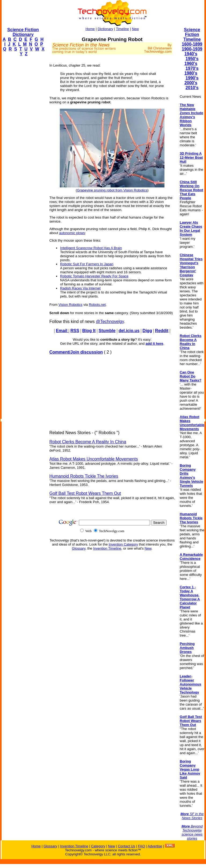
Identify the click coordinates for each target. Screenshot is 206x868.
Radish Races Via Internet (80, 288)
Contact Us (126, 846)
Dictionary (105, 29)
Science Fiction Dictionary (23, 32)
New (135, 29)
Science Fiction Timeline (192, 34)
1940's (191, 54)
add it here (154, 344)
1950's (192, 59)
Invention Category (123, 544)
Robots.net (97, 305)
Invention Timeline (107, 548)
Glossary (79, 548)
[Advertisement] (23, 141)
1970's (192, 68)
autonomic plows (72, 233)
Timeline (122, 29)
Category (98, 846)
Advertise (155, 846)
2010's (192, 88)
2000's (191, 83)
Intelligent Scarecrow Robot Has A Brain (91, 248)
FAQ (141, 846)
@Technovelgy (110, 322)
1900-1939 (192, 49)
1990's (192, 78)
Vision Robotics (70, 305)
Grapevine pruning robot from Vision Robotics (112, 190)
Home (90, 29)
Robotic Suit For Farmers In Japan (87, 264)
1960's (191, 63)
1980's (191, 73)
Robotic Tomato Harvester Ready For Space (94, 276)
